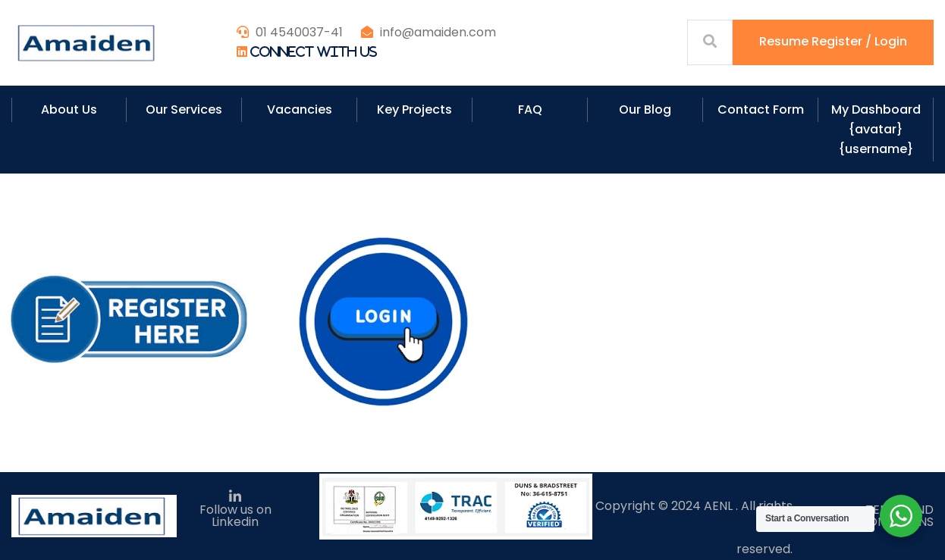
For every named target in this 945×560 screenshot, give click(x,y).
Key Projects (414, 109)
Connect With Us (314, 52)
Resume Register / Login (833, 41)
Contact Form (761, 109)
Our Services (184, 109)
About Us (69, 109)
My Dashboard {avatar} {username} (876, 129)
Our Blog (645, 109)
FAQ (530, 109)
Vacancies (300, 109)
